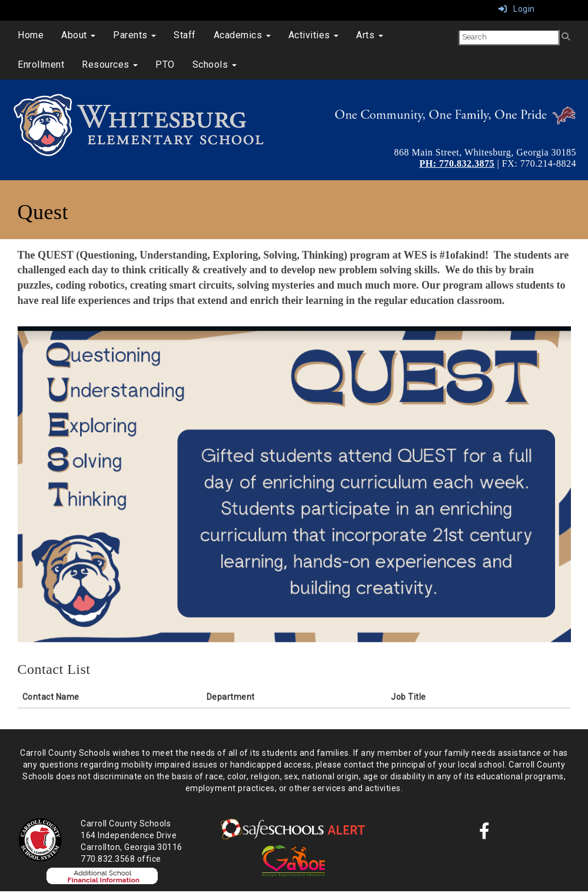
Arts (370, 35)
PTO (165, 65)
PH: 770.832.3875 (457, 163)
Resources (110, 65)
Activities (314, 35)
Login (517, 9)
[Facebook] (485, 834)
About (78, 35)
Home (31, 35)
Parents (134, 35)
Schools (215, 65)
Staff (185, 35)
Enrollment (41, 65)
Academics (242, 35)
